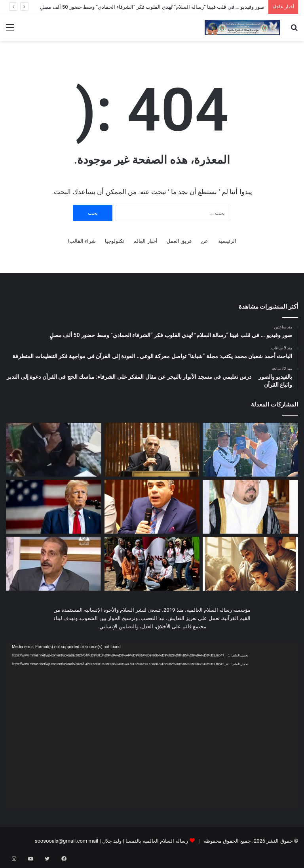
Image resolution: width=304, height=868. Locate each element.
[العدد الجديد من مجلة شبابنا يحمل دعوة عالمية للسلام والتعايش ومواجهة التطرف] (250, 507)
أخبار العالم (145, 241)
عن (205, 241)
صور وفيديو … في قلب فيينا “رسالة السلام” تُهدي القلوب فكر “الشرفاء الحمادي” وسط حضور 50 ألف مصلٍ (152, 7)
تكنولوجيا (115, 241)
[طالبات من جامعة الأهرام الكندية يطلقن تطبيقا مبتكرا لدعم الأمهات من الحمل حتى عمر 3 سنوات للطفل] (152, 564)
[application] (152, 726)
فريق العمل (179, 241)
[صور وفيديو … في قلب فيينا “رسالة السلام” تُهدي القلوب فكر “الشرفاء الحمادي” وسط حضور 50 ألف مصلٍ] (250, 450)
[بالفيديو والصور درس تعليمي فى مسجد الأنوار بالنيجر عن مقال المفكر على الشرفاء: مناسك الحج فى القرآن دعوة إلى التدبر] (54, 450)
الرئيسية (227, 241)
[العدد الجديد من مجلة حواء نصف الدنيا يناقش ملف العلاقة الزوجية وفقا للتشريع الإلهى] (250, 564)
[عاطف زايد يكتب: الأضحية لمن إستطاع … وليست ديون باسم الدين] (54, 564)
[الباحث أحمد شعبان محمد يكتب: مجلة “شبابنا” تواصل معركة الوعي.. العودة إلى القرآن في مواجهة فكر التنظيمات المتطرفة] (152, 450)
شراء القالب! (82, 241)
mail (93, 841)
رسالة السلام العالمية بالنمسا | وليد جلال (145, 841)
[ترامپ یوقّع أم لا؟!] (54, 507)
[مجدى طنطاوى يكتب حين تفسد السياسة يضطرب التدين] (152, 507)
